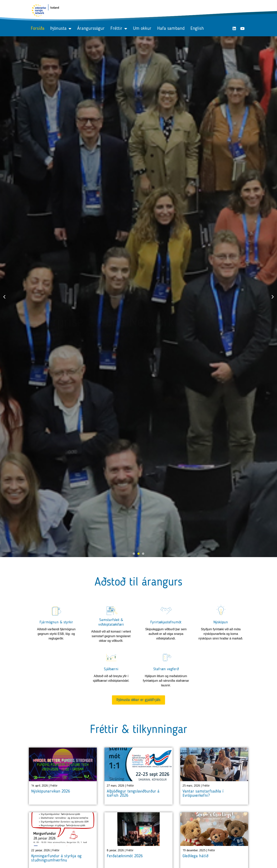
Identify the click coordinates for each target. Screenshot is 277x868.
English (197, 29)
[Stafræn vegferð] (166, 657)
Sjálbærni (111, 669)
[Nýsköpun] (221, 610)
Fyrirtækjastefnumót (166, 622)
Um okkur (142, 29)
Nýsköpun (221, 622)
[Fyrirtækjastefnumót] (166, 610)
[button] (4, 297)
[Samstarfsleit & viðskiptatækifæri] (111, 610)
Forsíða (38, 29)
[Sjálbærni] (111, 657)
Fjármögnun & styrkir (56, 622)
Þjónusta (61, 29)
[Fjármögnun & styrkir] (56, 610)
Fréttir (119, 29)
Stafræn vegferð (166, 669)
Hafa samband (171, 29)
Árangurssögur (91, 29)
